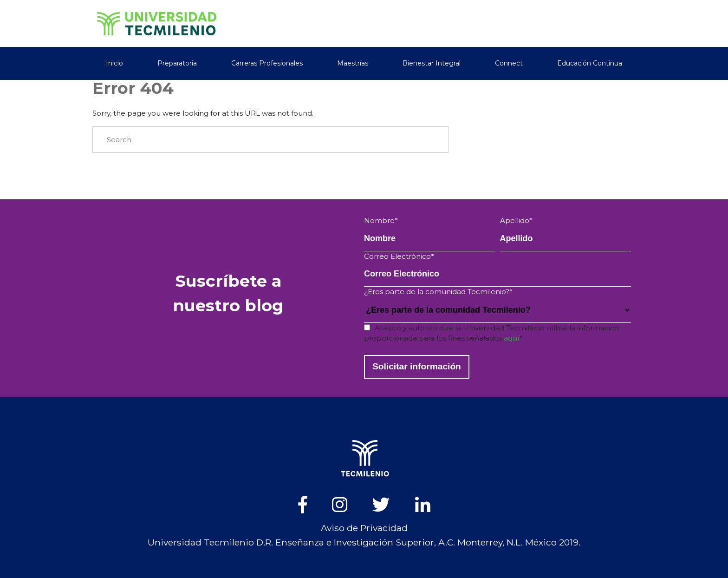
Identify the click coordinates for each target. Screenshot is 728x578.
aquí (511, 338)
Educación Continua (590, 63)
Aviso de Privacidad (364, 528)
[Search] (270, 140)
